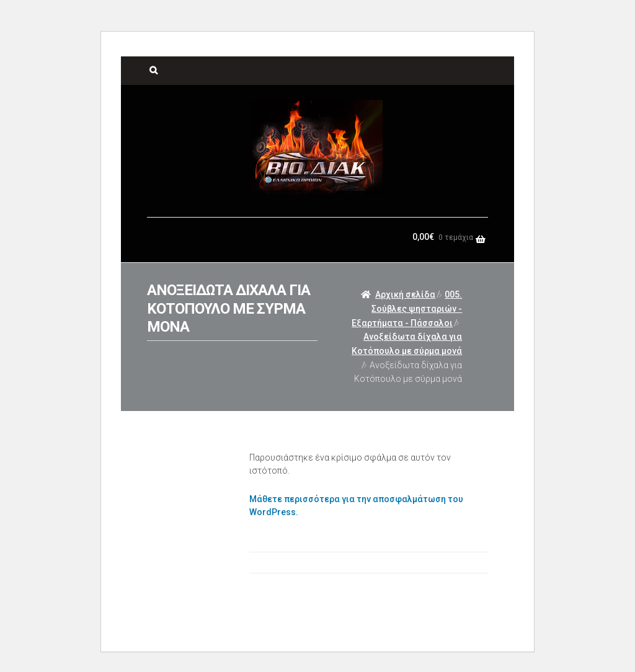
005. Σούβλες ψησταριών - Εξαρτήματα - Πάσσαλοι (407, 308)
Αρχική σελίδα (405, 294)
